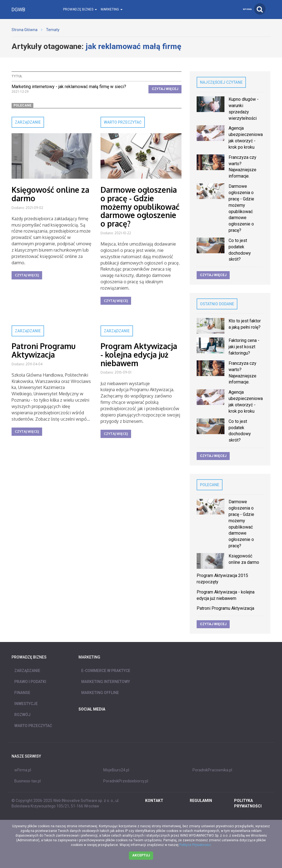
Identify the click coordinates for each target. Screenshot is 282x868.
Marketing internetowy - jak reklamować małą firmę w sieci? (69, 87)
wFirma (247, 9)
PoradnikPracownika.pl (212, 770)
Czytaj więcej (165, 89)
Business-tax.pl (28, 781)
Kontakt (154, 801)
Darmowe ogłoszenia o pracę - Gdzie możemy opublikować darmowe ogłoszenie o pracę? (140, 207)
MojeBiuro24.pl (116, 770)
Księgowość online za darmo (50, 194)
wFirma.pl (23, 770)
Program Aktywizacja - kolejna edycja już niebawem (139, 355)
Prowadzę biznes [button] (80, 9)
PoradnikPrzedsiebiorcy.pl (126, 781)
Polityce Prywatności (195, 845)
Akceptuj (141, 855)
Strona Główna (25, 30)
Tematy (53, 30)
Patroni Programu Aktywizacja (44, 350)
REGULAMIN (201, 801)
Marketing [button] (112, 9)
